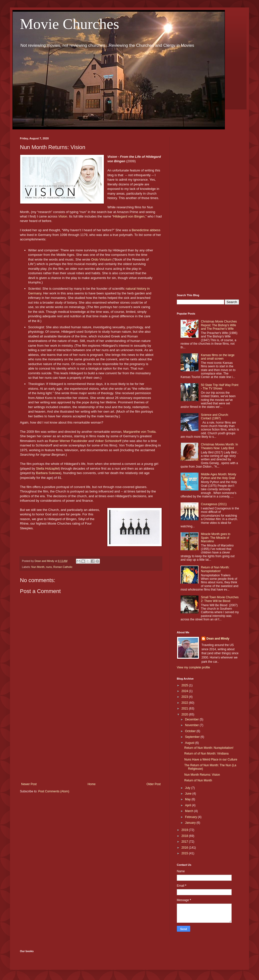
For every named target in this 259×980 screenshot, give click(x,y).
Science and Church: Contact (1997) (215, 417)
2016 (185, 848)
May (188, 799)
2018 (185, 836)
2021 (185, 708)
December (192, 719)
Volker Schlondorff (108, 441)
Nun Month (38, 567)
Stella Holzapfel (48, 468)
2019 (185, 830)
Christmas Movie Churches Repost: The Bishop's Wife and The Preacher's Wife (219, 325)
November (192, 725)
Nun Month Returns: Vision (202, 775)
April (188, 805)
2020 (185, 714)
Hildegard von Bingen (129, 216)
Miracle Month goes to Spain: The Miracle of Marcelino (216, 538)
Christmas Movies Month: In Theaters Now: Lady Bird (220, 446)
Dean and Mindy (218, 639)
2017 (185, 842)
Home (92, 784)
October (191, 731)
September (193, 737)
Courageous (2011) (214, 504)
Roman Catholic (63, 567)
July (188, 788)
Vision (63, 216)
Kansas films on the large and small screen (218, 357)
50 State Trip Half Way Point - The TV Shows (220, 387)
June (189, 794)
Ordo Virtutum (101, 259)
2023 (185, 697)
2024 (185, 691)
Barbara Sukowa (48, 473)
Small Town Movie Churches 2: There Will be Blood (220, 599)
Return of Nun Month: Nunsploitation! (215, 569)
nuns (49, 567)
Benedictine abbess (146, 230)
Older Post (154, 784)
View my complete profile (193, 667)
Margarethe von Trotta (139, 432)
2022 (185, 703)
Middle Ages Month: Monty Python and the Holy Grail (219, 476)
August (190, 743)
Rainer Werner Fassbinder (69, 441)
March (190, 811)
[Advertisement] (91, 741)
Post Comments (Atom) (54, 791)
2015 (185, 853)
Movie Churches (69, 24)
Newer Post (29, 784)
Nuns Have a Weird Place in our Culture (211, 760)
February (191, 817)
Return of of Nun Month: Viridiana (206, 754)
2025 (185, 685)
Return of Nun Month (198, 780)
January (191, 823)
